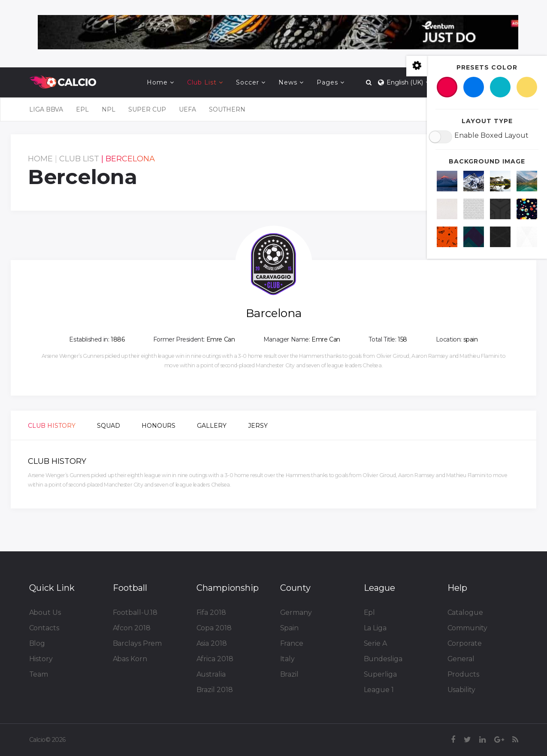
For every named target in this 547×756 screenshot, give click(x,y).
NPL (109, 109)
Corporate (465, 643)
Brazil (289, 674)
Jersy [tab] (258, 426)
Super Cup (147, 109)
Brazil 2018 (215, 690)
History (41, 659)
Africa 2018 (215, 659)
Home (157, 82)
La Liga (375, 628)
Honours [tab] (159, 426)
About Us (45, 612)
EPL (82, 109)
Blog (37, 643)
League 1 (379, 690)
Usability (461, 690)
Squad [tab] (109, 426)
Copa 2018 (214, 628)
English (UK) (403, 82)
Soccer (248, 82)
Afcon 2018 (132, 628)
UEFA (187, 109)
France (292, 643)
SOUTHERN (227, 109)
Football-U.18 (135, 612)
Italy (288, 659)
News (288, 82)
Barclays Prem (138, 643)
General (461, 659)
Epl (370, 612)
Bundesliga (383, 659)
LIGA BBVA (46, 109)
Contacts (44, 628)
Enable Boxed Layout (491, 135)
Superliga (380, 674)
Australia (211, 674)
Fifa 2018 (211, 612)
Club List (202, 82)
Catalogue (465, 612)
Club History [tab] (52, 426)
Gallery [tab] (212, 426)
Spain (290, 628)
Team (39, 674)
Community (467, 628)
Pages (327, 82)
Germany (296, 612)
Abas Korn (130, 659)
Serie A (375, 643)
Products (463, 674)
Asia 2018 (212, 643)
